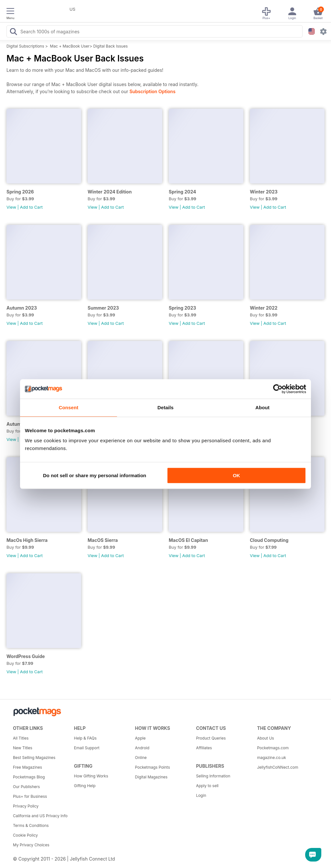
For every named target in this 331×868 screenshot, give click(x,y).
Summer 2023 (103, 308)
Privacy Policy (26, 806)
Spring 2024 (182, 192)
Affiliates (204, 748)
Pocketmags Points (153, 767)
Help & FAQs (85, 738)
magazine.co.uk (272, 758)
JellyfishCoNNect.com (278, 767)
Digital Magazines (151, 777)
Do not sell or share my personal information (95, 475)
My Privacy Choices (31, 845)
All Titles (21, 738)
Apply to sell (207, 786)
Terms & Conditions (31, 825)
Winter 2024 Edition (110, 192)
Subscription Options (152, 91)
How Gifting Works (91, 776)
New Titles (23, 748)
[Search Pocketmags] (13, 32)
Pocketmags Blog (29, 777)
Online (141, 758)
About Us (265, 738)
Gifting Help (85, 786)
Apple (140, 738)
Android (142, 748)
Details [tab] (165, 407)
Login (201, 795)
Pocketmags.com (273, 748)
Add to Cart (31, 207)
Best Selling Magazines (34, 758)
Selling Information (213, 776)
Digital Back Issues (110, 46)
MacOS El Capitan (188, 540)
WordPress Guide (26, 656)
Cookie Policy (25, 835)
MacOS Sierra (103, 540)
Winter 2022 (264, 308)
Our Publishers (26, 787)
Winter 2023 (264, 192)
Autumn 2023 (22, 308)
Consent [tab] (69, 407)
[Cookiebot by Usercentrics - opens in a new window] (278, 389)
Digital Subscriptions (25, 46)
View (11, 207)
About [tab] (262, 407)
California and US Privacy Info (40, 816)
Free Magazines (27, 767)
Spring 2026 (20, 192)
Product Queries (211, 738)
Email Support (87, 748)
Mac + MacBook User (70, 46)
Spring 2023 (182, 308)
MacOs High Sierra (27, 540)
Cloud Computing (269, 540)
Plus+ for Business (30, 796)
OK (236, 475)
